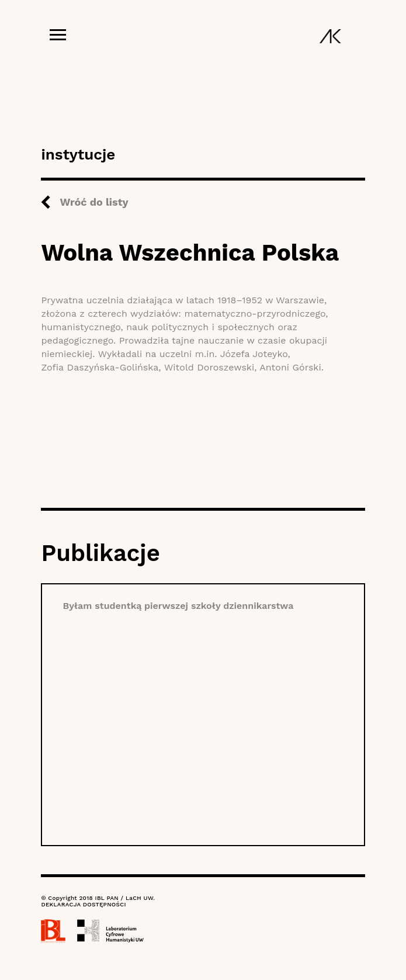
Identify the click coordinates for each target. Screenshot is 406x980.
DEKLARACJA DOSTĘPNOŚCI (83, 904)
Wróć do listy (94, 202)
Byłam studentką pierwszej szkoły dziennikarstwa (178, 606)
